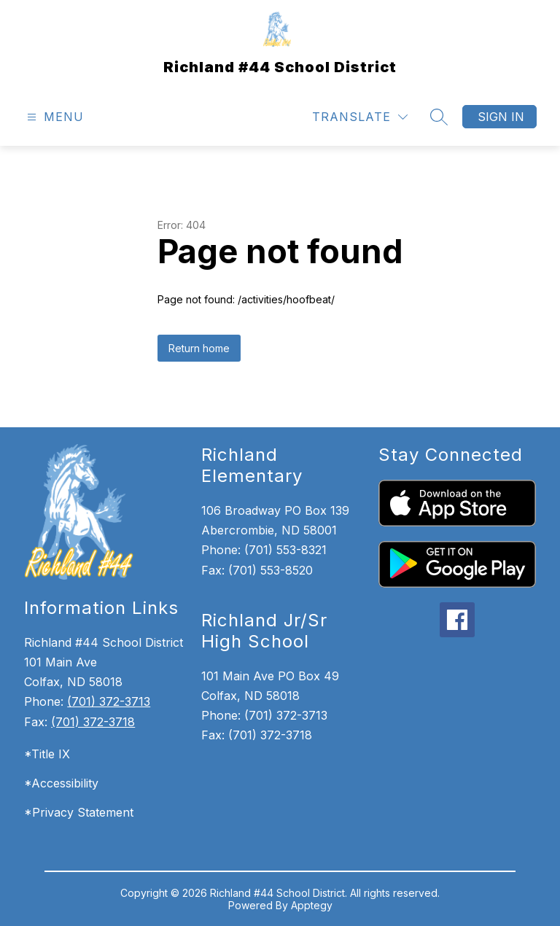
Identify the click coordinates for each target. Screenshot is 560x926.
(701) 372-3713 (109, 701)
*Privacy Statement (79, 812)
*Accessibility (61, 783)
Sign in (501, 117)
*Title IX (47, 754)
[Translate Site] (360, 117)
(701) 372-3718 (93, 722)
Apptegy (312, 905)
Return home (199, 348)
